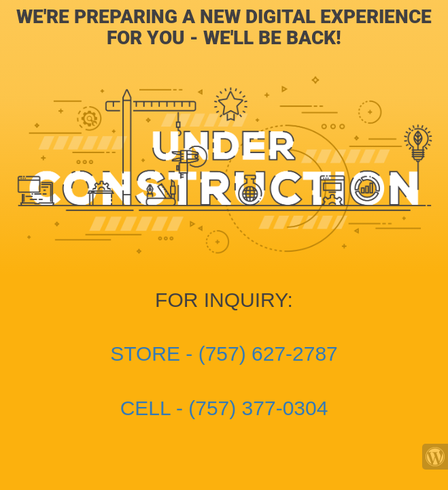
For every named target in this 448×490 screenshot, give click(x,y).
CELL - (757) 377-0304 (224, 408)
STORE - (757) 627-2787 (224, 354)
